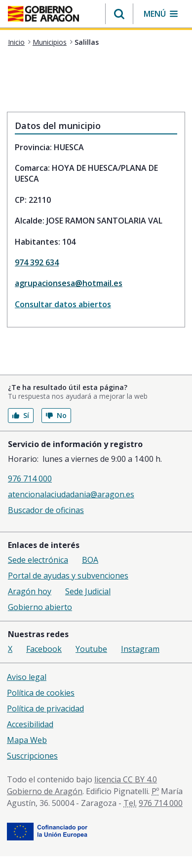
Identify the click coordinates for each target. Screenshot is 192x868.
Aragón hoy (30, 591)
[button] (119, 14)
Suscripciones (32, 756)
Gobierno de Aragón (45, 791)
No (56, 415)
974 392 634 (37, 262)
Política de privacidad (45, 708)
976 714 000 (30, 479)
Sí (21, 415)
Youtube (91, 649)
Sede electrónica (38, 560)
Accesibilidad (30, 724)
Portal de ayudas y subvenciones (68, 576)
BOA (90, 560)
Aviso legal (27, 677)
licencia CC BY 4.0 (126, 779)
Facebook (44, 649)
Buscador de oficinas (46, 510)
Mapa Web (27, 740)
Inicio (16, 42)
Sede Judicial (88, 591)
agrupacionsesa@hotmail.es (69, 283)
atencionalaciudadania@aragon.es (71, 494)
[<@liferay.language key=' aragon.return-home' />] (43, 15)
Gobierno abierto (40, 607)
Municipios (50, 42)
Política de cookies (41, 693)
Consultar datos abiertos (63, 304)
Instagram (140, 649)
